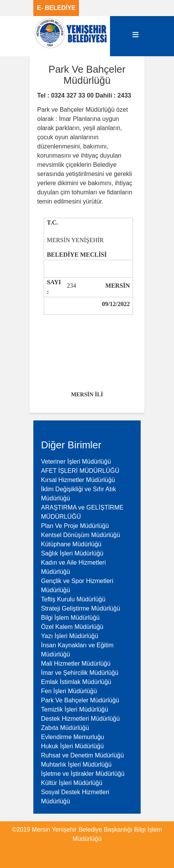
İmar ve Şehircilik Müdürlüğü (80, 673)
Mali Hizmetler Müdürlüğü (76, 664)
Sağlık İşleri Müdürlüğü (72, 553)
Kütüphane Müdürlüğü (71, 544)
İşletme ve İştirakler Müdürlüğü (83, 774)
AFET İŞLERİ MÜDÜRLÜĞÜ (80, 471)
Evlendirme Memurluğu (73, 737)
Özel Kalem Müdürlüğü (72, 627)
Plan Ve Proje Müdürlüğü (75, 526)
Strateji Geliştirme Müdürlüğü (80, 608)
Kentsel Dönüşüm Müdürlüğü (80, 535)
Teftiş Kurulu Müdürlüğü (73, 599)
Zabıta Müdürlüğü (65, 728)
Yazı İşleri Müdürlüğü (70, 636)
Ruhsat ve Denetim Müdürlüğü (82, 755)
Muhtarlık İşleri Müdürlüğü (76, 765)
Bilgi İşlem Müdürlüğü (70, 618)
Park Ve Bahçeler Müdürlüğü (80, 700)
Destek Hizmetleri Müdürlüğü (80, 719)
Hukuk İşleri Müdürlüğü (72, 746)
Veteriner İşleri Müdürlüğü (76, 462)
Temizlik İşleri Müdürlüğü (75, 709)
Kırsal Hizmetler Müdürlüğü (78, 480)
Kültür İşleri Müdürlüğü (72, 783)
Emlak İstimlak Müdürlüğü (76, 682)
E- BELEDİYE (56, 8)
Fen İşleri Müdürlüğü (69, 691)
